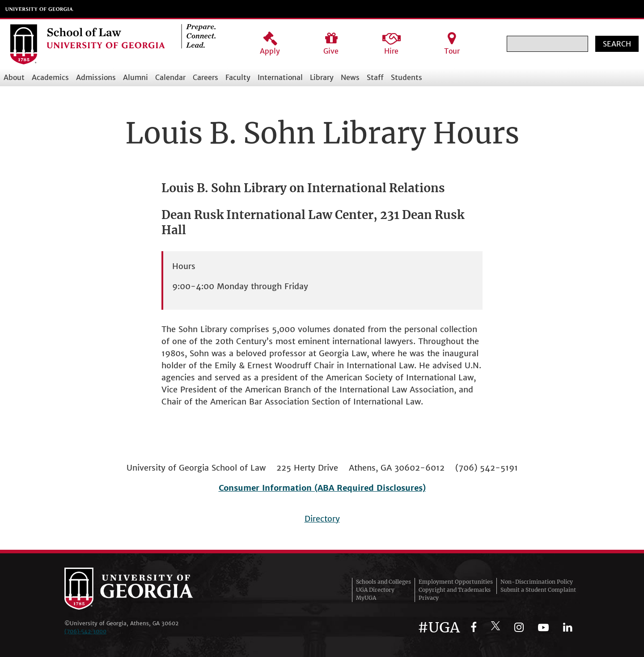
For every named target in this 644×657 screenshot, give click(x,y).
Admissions (96, 77)
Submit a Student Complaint (538, 590)
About (14, 77)
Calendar (170, 77)
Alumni (136, 77)
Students (407, 77)
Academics (50, 77)
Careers (205, 77)
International (280, 77)
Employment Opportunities (456, 582)
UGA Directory (375, 590)
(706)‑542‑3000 (85, 631)
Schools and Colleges (383, 582)
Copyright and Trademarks (455, 590)
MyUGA (366, 598)
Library (322, 77)
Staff (375, 77)
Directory (322, 519)
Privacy (429, 598)
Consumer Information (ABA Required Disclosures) (322, 488)
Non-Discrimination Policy (537, 582)
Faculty (238, 77)
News (350, 77)
